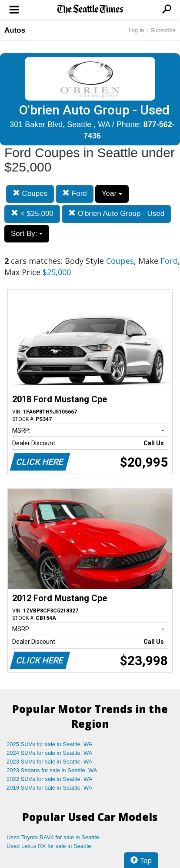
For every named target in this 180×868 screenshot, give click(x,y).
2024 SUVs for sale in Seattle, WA (50, 753)
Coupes (30, 193)
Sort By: (27, 234)
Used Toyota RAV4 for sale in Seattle (53, 837)
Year (112, 193)
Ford (75, 193)
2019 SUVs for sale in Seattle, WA (50, 788)
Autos (15, 30)
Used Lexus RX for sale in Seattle (49, 846)
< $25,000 (32, 214)
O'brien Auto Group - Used (117, 214)
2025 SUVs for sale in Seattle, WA (50, 744)
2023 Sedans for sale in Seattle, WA (52, 770)
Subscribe (163, 30)
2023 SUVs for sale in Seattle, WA (50, 762)
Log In (136, 30)
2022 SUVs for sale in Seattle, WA (50, 779)
